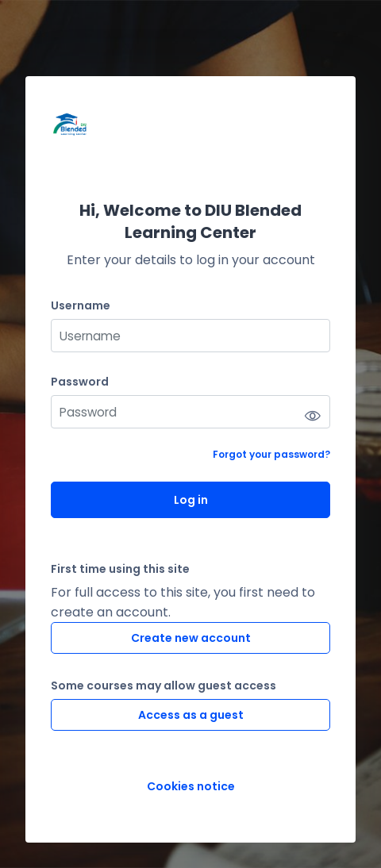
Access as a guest (191, 715)
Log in (191, 500)
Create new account (191, 638)
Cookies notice (191, 787)
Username (81, 306)
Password (80, 382)
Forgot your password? (271, 454)
